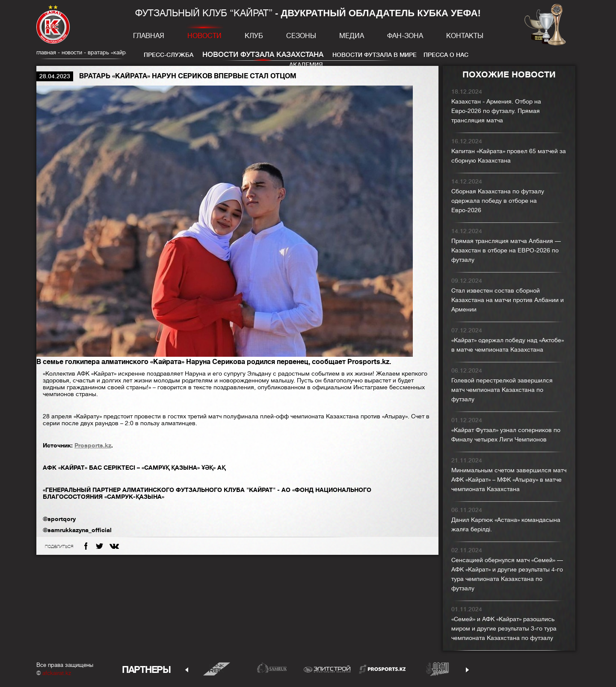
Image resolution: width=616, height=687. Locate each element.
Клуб (254, 36)
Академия (306, 65)
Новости (204, 36)
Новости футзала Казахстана (263, 55)
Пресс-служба (169, 55)
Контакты (465, 36)
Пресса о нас (446, 55)
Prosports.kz (93, 445)
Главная (149, 36)
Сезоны (301, 36)
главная (46, 52)
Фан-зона (405, 36)
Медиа (352, 36)
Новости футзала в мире (375, 55)
